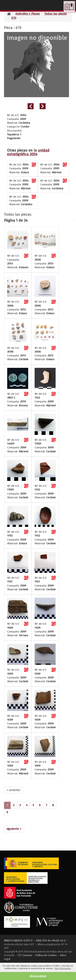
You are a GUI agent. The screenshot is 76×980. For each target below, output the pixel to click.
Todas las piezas (55, 14)
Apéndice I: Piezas (28, 14)
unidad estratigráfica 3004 (28, 152)
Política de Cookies (46, 955)
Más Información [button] (63, 968)
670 (14, 18)
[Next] (14, 829)
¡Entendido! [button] (38, 976)
